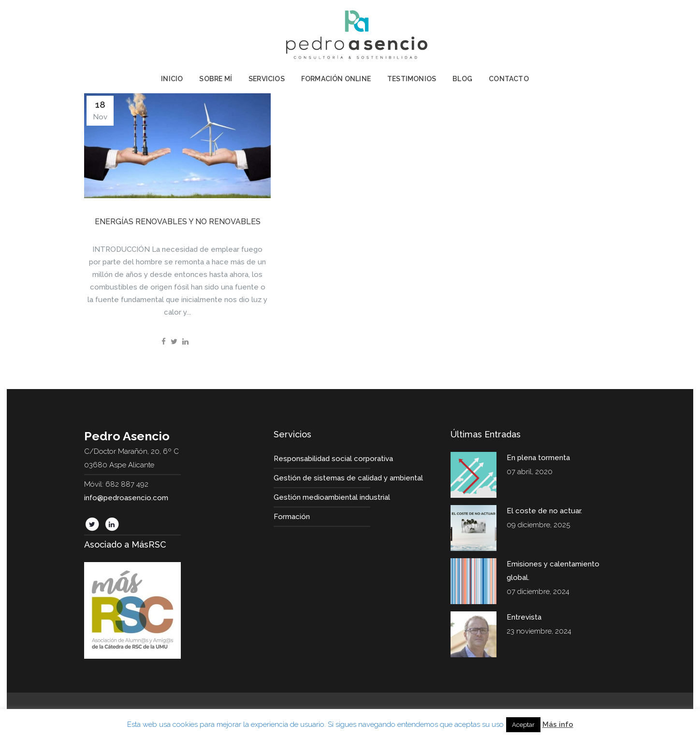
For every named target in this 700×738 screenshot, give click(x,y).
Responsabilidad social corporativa (333, 459)
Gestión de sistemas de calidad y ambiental (348, 478)
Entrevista (524, 617)
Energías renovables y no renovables (178, 222)
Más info (558, 724)
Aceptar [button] (523, 725)
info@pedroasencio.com (126, 498)
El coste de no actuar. (544, 511)
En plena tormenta (538, 458)
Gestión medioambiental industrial (332, 497)
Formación (292, 517)
